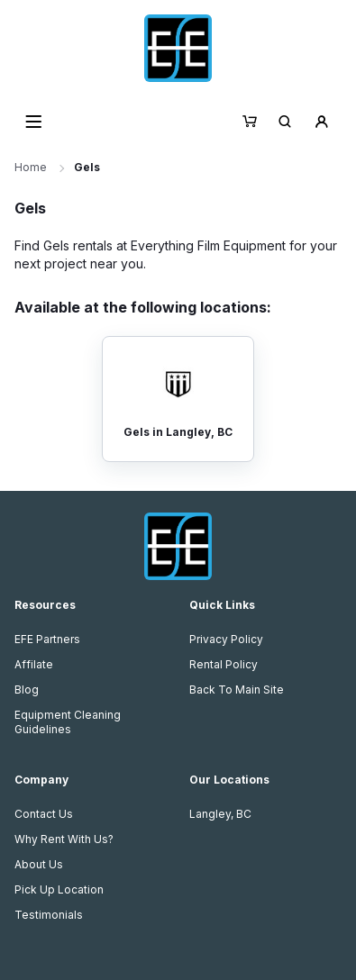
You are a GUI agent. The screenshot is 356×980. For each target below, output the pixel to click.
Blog (27, 690)
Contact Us (44, 814)
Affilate (34, 664)
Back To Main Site (237, 690)
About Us (39, 864)
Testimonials (49, 915)
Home (31, 167)
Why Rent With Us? (64, 839)
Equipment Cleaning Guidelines (68, 722)
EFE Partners (47, 639)
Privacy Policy (226, 639)
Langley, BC (220, 814)
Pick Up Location (59, 889)
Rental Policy (224, 664)
